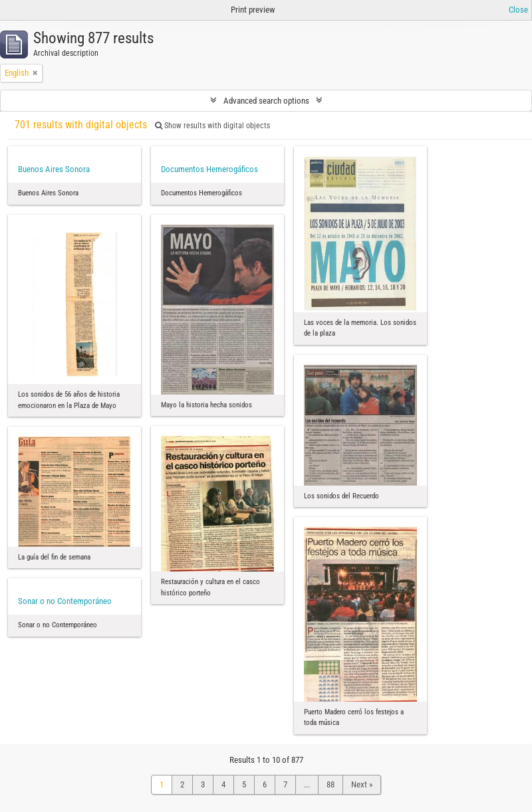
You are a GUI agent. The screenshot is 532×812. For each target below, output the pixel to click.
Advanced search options (266, 101)
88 (331, 784)
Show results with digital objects (212, 126)
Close (518, 10)
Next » (362, 784)
